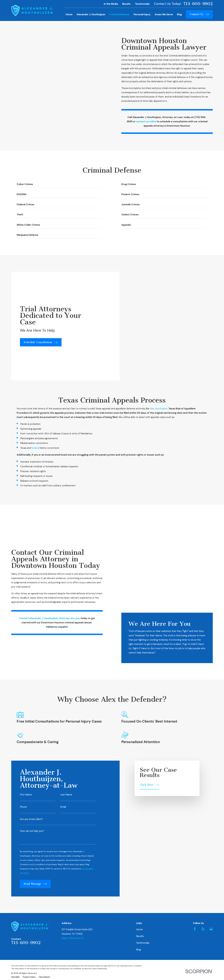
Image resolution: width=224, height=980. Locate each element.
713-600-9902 (198, 4)
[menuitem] (15, 869)
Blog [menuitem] (179, 14)
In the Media (111, 4)
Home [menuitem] (69, 14)
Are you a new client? (31, 712)
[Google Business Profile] (211, 822)
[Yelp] (203, 822)
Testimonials (142, 4)
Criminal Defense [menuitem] (119, 14)
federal (35, 397)
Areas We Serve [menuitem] (164, 14)
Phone (23, 700)
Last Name (66, 687)
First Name (26, 687)
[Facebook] (195, 822)
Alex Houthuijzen (159, 357)
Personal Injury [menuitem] (142, 14)
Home (139, 822)
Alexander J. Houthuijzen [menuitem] (91, 14)
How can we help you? (32, 724)
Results (126, 4)
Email (63, 700)
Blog (138, 842)
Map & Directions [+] (73, 831)
